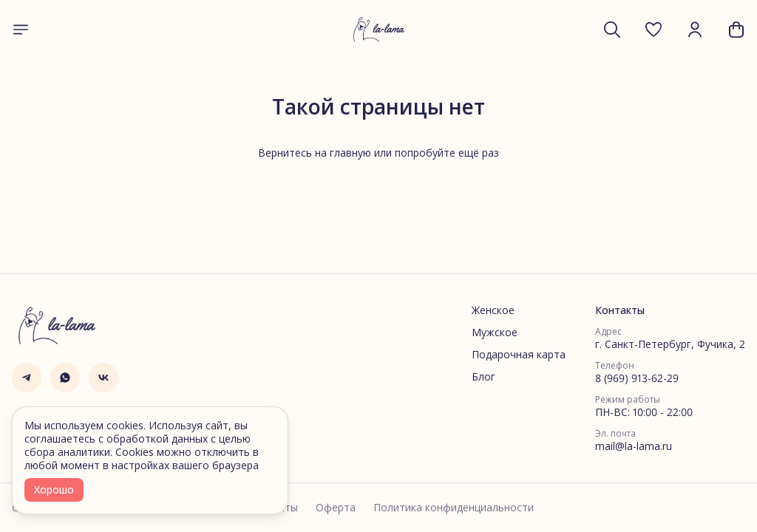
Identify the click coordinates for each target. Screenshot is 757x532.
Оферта (336, 508)
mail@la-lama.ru (634, 446)
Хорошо (54, 490)
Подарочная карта (519, 355)
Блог (483, 377)
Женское (493, 310)
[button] (654, 30)
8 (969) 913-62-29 (637, 378)
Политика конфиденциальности (454, 508)
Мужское (495, 332)
